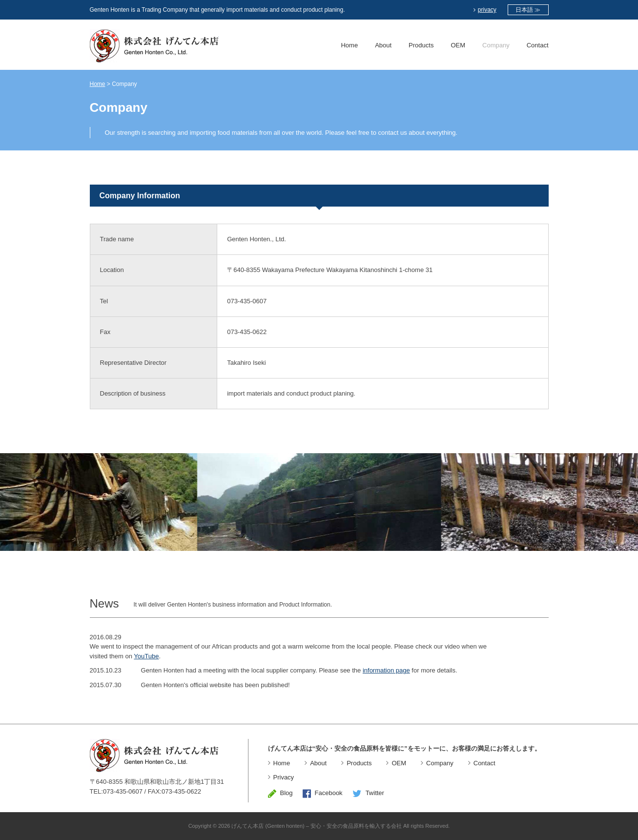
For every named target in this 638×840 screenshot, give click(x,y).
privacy (485, 10)
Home (349, 45)
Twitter (368, 793)
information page (386, 670)
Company (496, 45)
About (383, 45)
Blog (280, 793)
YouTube (146, 656)
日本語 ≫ (528, 10)
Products (421, 45)
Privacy (284, 777)
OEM (458, 45)
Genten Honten (154, 46)
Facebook (323, 793)
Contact (538, 45)
